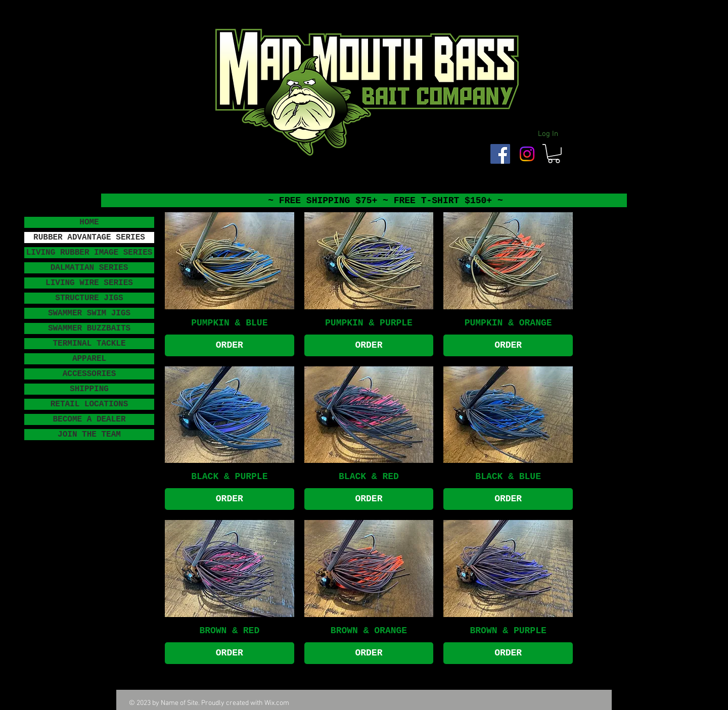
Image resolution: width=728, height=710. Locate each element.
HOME (89, 222)
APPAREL (89, 359)
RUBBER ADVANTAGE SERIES (89, 238)
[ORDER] (230, 345)
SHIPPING (89, 389)
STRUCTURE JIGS (89, 298)
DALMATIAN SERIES (89, 268)
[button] (554, 154)
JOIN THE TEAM (89, 435)
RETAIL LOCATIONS (89, 404)
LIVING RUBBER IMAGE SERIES (89, 253)
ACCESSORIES (89, 374)
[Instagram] (527, 154)
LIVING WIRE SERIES (89, 283)
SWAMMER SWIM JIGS (89, 313)
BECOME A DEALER (89, 419)
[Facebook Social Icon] (500, 154)
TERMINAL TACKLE (89, 344)
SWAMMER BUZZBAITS (89, 328)
